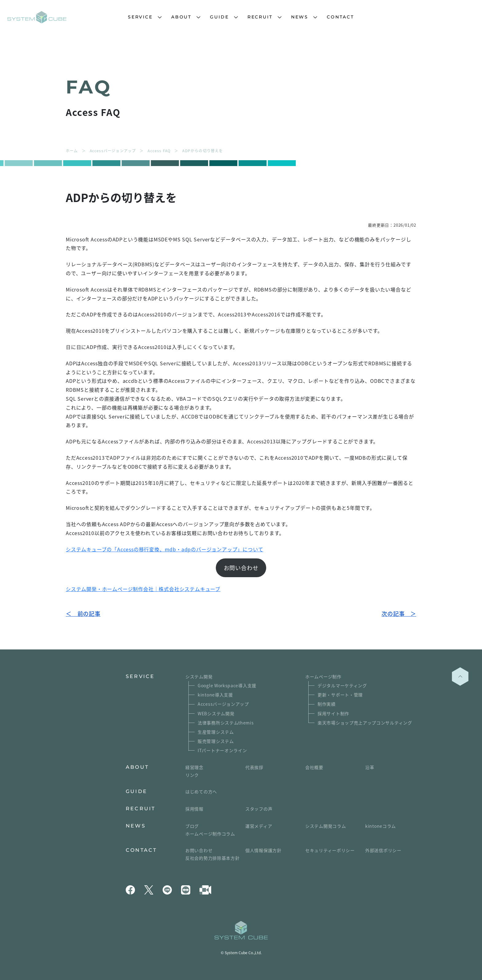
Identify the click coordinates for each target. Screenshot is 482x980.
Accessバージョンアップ (223, 704)
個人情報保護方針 (263, 850)
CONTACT (340, 17)
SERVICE (140, 17)
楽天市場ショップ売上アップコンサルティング (365, 723)
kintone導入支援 (215, 695)
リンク (192, 775)
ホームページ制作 (323, 676)
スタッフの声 (259, 809)
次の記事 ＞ (399, 613)
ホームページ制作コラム (210, 834)
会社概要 (314, 767)
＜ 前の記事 (83, 613)
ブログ (192, 826)
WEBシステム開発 (216, 713)
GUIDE (219, 17)
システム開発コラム (326, 826)
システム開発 (199, 676)
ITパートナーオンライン (222, 750)
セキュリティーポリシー (330, 850)
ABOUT (181, 17)
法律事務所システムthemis (226, 723)
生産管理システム (216, 732)
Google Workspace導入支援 (227, 685)
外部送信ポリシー (383, 850)
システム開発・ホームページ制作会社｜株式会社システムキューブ (143, 589)
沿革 (370, 767)
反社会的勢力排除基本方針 (212, 858)
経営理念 (194, 767)
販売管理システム (216, 741)
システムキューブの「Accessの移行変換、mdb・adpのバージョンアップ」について (164, 549)
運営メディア (259, 826)
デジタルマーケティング (342, 685)
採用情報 (194, 809)
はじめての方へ (201, 792)
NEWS (300, 17)
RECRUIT (260, 17)
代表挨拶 (254, 767)
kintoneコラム (381, 826)
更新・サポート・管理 (340, 695)
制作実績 (327, 704)
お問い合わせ (241, 568)
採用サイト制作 (333, 713)
